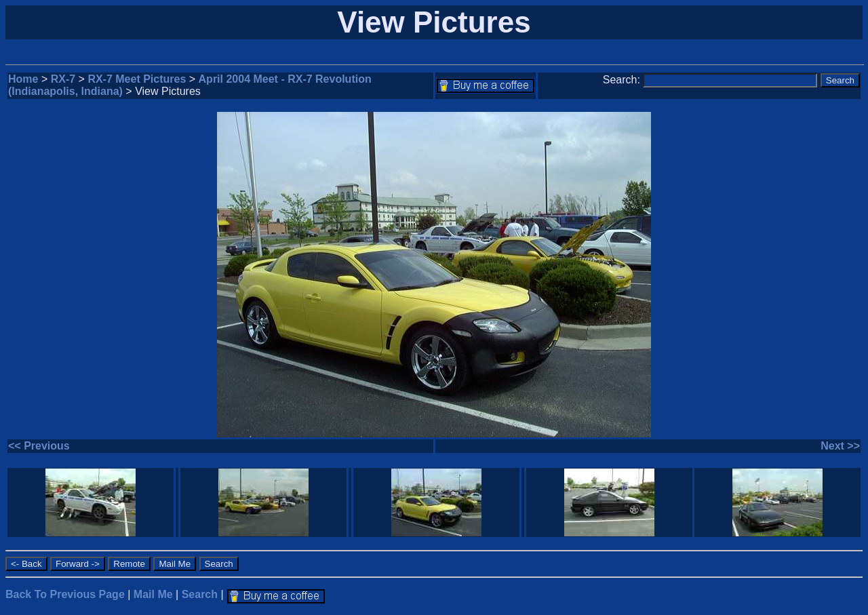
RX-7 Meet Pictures (137, 79)
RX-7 (63, 79)
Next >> (840, 446)
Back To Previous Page (65, 594)
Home (23, 79)
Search (200, 594)
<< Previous (39, 446)
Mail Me (153, 594)
